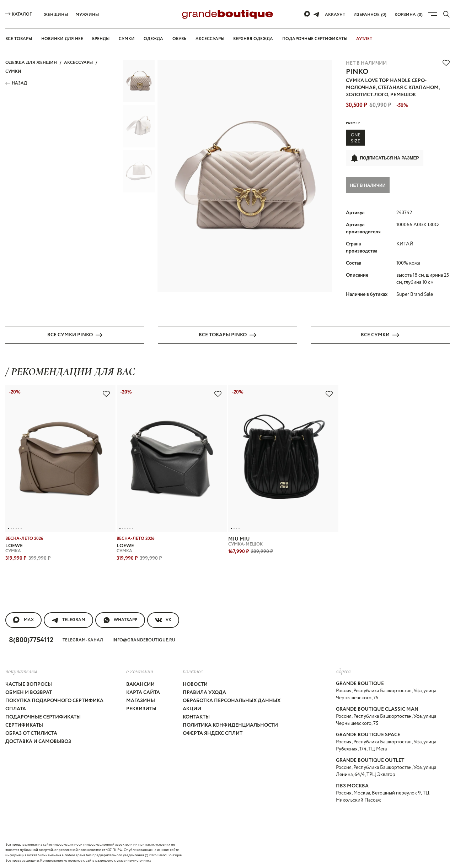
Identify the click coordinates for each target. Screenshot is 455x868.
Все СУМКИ (380, 334)
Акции (192, 708)
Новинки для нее (62, 39)
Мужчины (87, 15)
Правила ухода (204, 691)
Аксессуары (210, 39)
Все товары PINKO (227, 334)
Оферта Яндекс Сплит (213, 732)
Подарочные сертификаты (315, 39)
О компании (140, 670)
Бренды (101, 39)
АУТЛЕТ (364, 39)
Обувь (179, 39)
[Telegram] (316, 14)
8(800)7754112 (31, 639)
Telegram (68, 619)
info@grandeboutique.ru (144, 639)
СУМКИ (13, 72)
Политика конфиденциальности (230, 724)
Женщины (56, 15)
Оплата (16, 708)
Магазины (141, 700)
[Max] (307, 14)
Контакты (196, 716)
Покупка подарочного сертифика (54, 700)
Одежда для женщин (31, 63)
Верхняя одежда (253, 39)
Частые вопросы (29, 683)
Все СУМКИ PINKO (75, 334)
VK (163, 619)
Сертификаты (24, 724)
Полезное (193, 670)
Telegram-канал (83, 639)
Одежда (153, 39)
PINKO (357, 72)
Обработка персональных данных (232, 700)
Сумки (127, 39)
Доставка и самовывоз (38, 740)
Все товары (19, 39)
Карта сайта (143, 691)
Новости (195, 683)
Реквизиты (141, 708)
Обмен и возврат (29, 691)
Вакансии (140, 683)
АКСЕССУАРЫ (78, 63)
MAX (23, 619)
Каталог (18, 14)
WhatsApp (120, 619)
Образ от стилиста (31, 732)
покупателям (21, 670)
